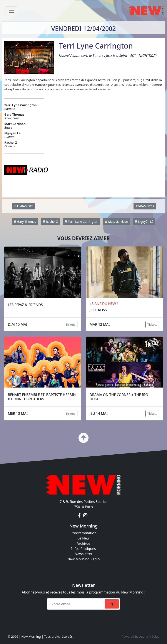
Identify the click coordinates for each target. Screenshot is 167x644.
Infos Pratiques (83, 549)
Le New (83, 538)
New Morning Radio (84, 559)
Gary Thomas (25, 222)
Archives (83, 543)
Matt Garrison (116, 222)
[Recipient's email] (76, 604)
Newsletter (83, 554)
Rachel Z (50, 222)
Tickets (71, 325)
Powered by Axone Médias (140, 636)
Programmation (83, 533)
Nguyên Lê (144, 222)
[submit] (112, 604)
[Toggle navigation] (11, 11)
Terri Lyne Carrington (81, 222)
